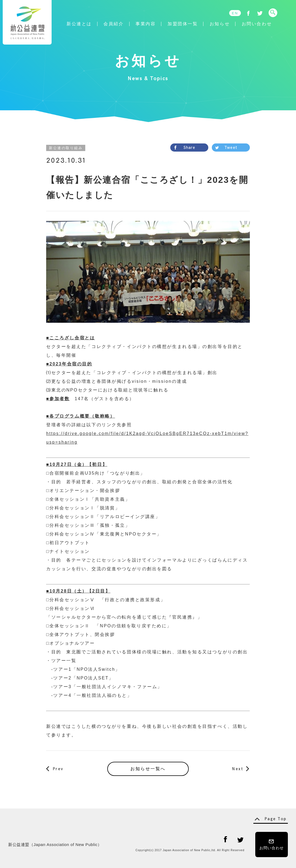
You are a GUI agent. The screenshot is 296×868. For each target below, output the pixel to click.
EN (235, 13)
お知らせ (220, 24)
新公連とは (79, 24)
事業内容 (146, 24)
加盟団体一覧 (183, 24)
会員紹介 (114, 24)
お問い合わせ (257, 24)
